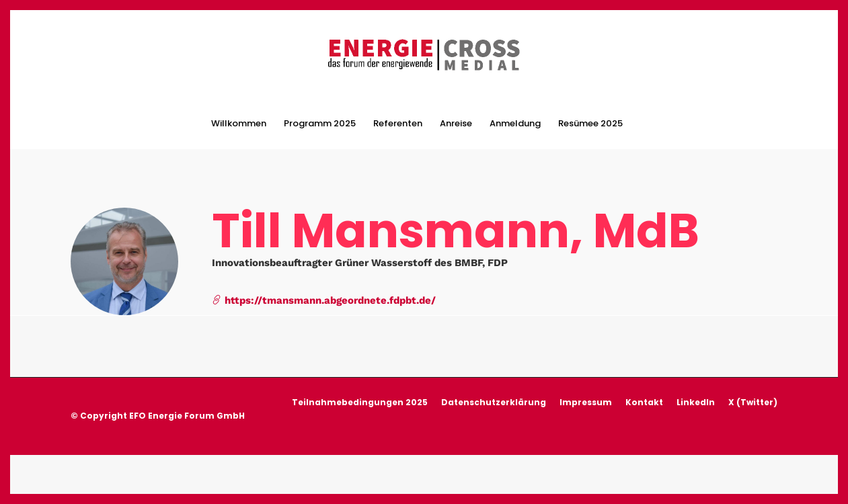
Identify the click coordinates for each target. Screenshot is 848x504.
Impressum (586, 400)
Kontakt (644, 400)
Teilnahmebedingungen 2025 (360, 400)
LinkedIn (696, 400)
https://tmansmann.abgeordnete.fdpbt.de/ (324, 298)
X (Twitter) (753, 400)
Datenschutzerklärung (494, 400)
